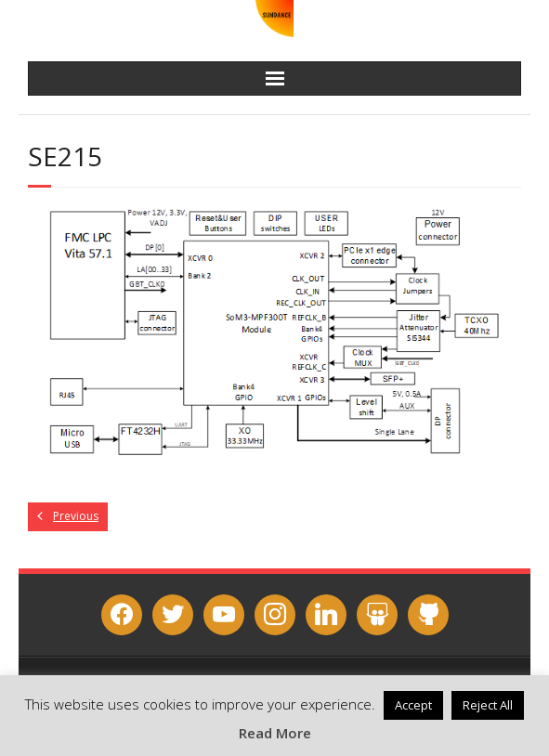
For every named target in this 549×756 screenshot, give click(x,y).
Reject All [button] (488, 705)
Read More (275, 733)
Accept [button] (413, 705)
